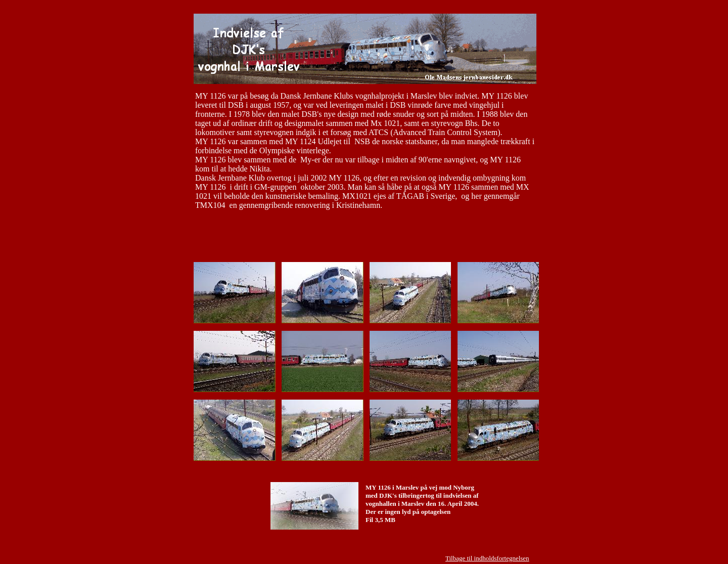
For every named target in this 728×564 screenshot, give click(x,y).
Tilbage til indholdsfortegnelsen (487, 558)
